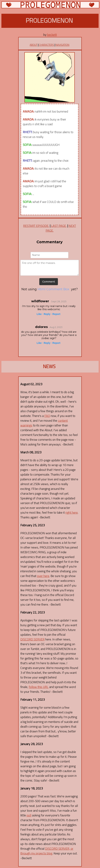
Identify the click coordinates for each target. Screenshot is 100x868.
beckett (52, 35)
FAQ (47, 416)
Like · (40, 314)
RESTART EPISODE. (36, 226)
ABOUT (34, 45)
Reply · (48, 314)
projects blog (44, 853)
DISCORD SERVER (32, 639)
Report (56, 314)
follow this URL (39, 687)
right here (72, 512)
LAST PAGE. (59, 226)
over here (43, 576)
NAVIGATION (62, 45)
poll (29, 815)
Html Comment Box (53, 289)
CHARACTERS (46, 45)
